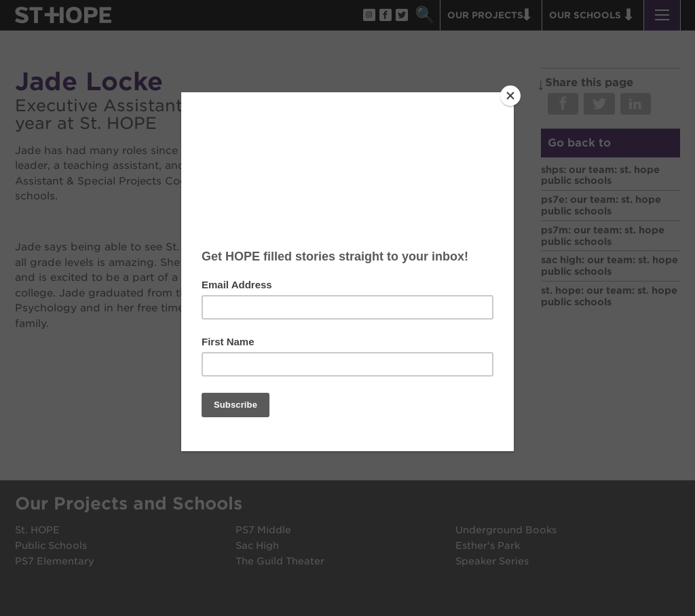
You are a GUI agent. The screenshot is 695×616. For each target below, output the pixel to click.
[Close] (510, 96)
